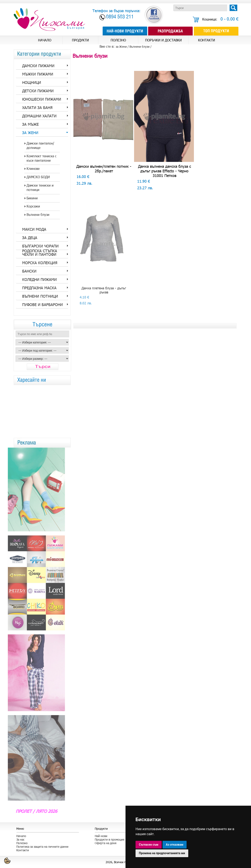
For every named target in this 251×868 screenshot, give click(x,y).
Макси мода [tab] (34, 229)
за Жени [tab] (30, 133)
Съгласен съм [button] (149, 845)
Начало (21, 836)
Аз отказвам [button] (175, 845)
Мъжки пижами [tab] (38, 74)
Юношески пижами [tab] (42, 99)
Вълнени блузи (140, 47)
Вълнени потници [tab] (40, 296)
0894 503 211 (120, 17)
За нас (20, 839)
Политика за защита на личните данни (42, 847)
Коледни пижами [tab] (39, 279)
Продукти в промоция (109, 839)
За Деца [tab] (30, 238)
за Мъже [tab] (30, 124)
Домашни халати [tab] (39, 116)
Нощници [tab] (32, 82)
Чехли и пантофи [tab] (39, 254)
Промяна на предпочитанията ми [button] (162, 853)
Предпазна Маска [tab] (39, 288)
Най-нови (101, 836)
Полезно (22, 843)
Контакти (23, 850)
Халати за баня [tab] (37, 108)
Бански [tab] (29, 271)
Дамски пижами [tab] (38, 66)
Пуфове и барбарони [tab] (42, 305)
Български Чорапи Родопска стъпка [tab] (40, 247)
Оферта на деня (106, 843)
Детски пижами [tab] (38, 91)
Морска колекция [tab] (40, 263)
